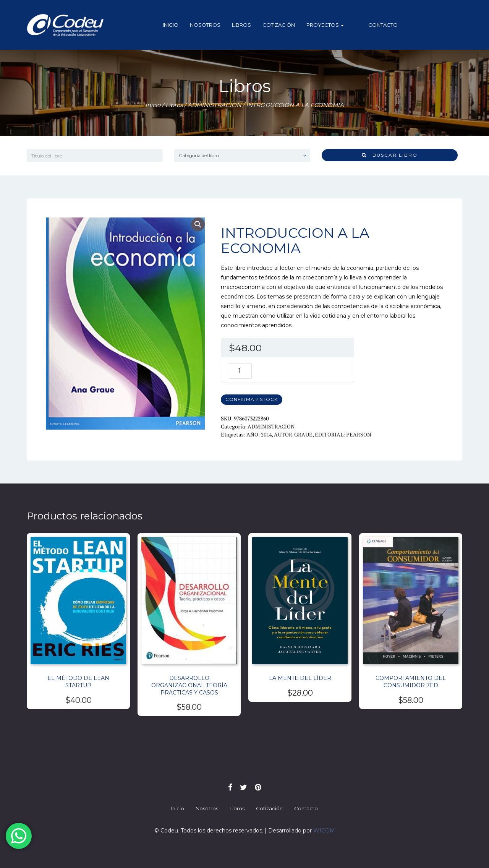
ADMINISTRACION (214, 105)
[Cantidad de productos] (240, 371)
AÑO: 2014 (259, 434)
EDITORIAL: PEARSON (343, 434)
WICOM (324, 831)
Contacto (376, 25)
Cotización (285, 25)
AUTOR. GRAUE (293, 434)
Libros (248, 25)
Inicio (177, 25)
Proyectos (332, 25)
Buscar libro (390, 155)
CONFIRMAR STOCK (252, 399)
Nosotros (212, 25)
